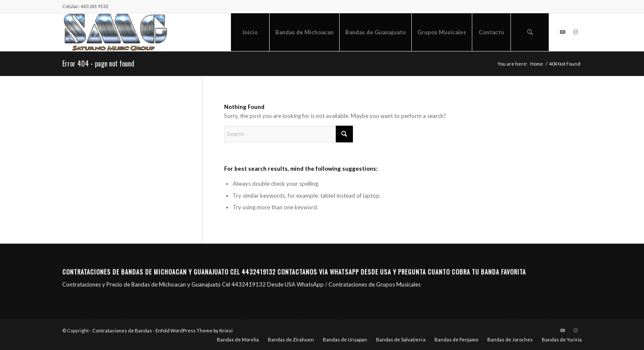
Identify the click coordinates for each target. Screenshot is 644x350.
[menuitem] (250, 32)
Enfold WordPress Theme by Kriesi (194, 330)
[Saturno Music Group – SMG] (115, 32)
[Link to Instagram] (575, 32)
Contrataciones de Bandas (122, 330)
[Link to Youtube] (562, 32)
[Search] (530, 32)
